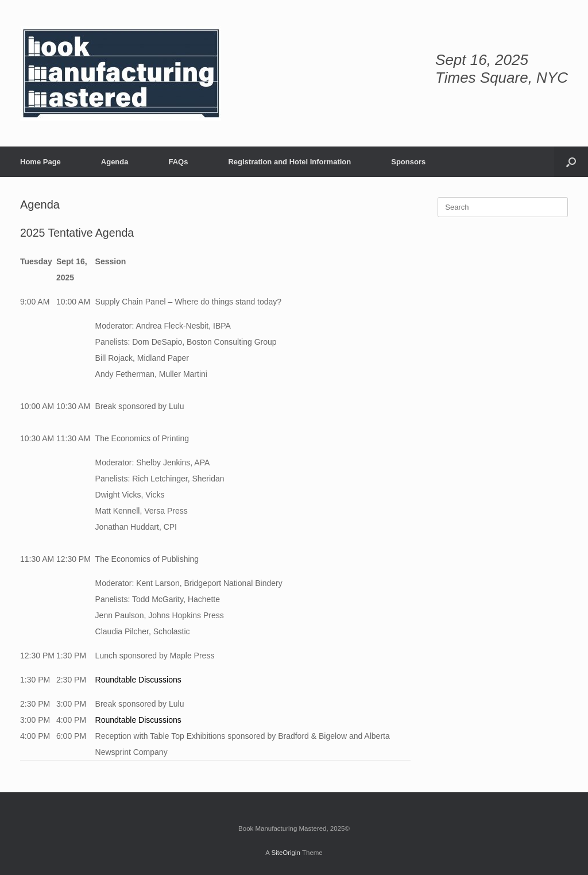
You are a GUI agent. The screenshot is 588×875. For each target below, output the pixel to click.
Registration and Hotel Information (289, 162)
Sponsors (408, 162)
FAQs (178, 162)
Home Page (40, 162)
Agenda (115, 162)
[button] (571, 162)
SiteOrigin (286, 853)
